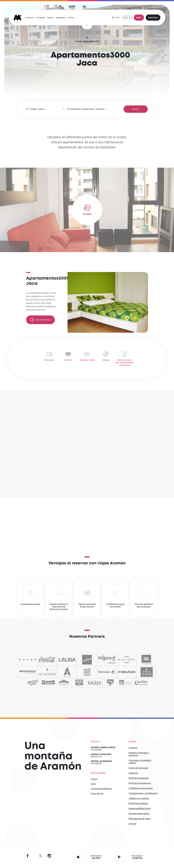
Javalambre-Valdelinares (101, 789)
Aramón (94, 779)
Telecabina (153, 18)
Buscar (136, 109)
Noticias (50, 18)
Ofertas (71, 18)
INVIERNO (132, 824)
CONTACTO (133, 748)
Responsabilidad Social (140, 808)
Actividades (40, 18)
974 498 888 (96, 750)
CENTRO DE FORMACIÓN (138, 768)
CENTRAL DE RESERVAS (101, 761)
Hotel (139, 18)
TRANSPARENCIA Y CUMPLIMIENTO (143, 793)
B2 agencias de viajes (140, 819)
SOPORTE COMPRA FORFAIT (103, 748)
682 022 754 (96, 757)
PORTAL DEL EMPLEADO (138, 803)
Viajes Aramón (97, 794)
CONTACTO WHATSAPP (101, 754)
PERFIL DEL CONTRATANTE (139, 778)
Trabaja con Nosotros (139, 798)
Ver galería (87, 214)
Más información (40, 320)
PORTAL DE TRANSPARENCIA (140, 783)
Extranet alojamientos (139, 814)
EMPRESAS (133, 773)
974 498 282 (96, 764)
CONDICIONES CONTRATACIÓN (141, 788)
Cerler (93, 784)
